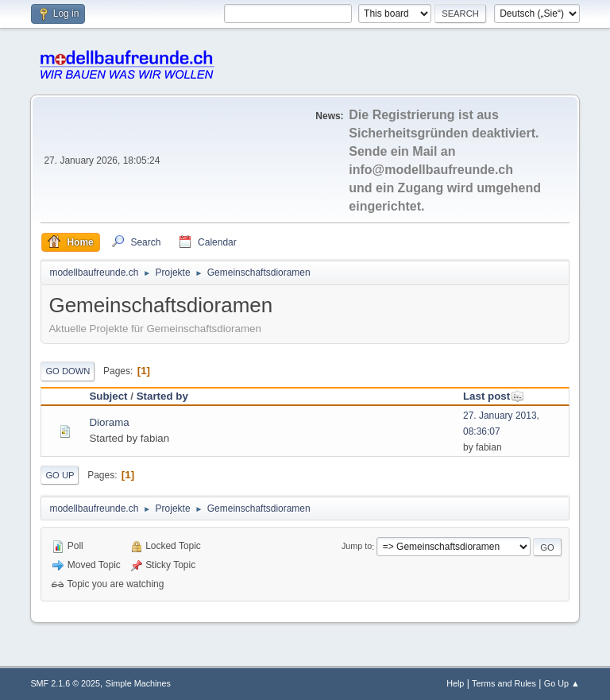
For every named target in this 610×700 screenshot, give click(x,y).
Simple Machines (138, 683)
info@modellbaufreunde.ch (431, 170)
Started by (162, 396)
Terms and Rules (504, 683)
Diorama (109, 422)
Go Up (60, 475)
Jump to (357, 547)
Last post (494, 396)
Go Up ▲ (562, 683)
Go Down (68, 371)
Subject (108, 396)
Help (455, 683)
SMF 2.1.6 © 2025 (65, 683)
